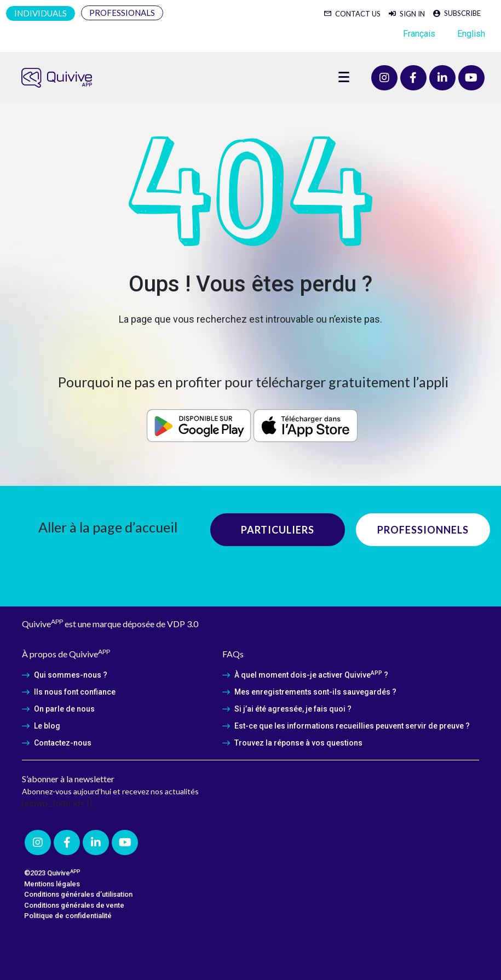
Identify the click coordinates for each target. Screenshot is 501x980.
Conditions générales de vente (74, 905)
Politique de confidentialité (68, 916)
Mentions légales (52, 884)
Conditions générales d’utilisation (78, 894)
